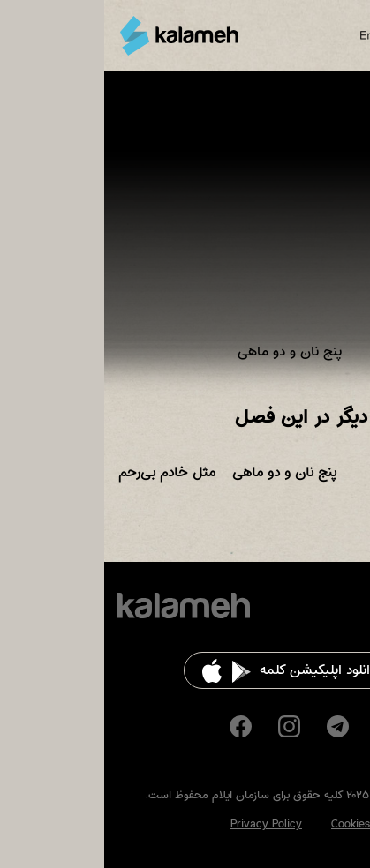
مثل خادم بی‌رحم (63, 472)
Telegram (234, 726)
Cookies (246, 824)
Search (315, 35)
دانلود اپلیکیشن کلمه (214, 670)
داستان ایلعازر (313, 472)
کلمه (75, 36)
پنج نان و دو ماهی (180, 472)
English (272, 35)
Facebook (136, 726)
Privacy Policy (162, 824)
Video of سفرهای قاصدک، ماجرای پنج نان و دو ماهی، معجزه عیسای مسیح (185, 228)
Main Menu (347, 35)
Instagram (185, 726)
